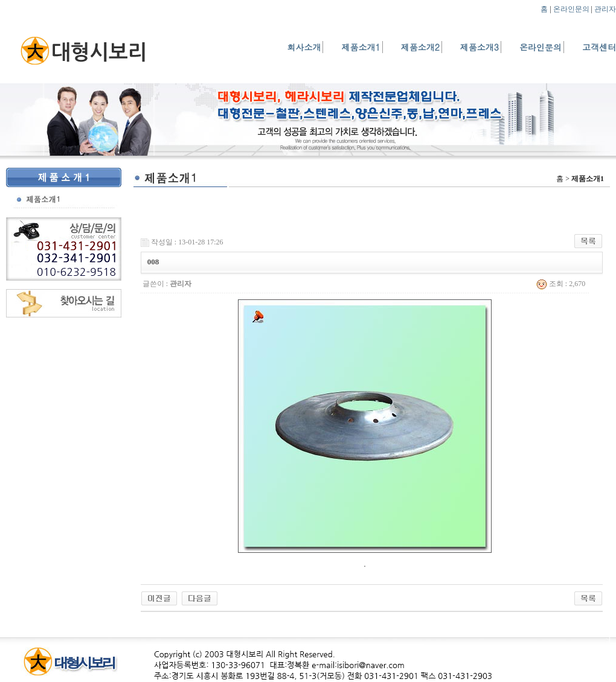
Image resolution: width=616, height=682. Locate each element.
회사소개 (304, 47)
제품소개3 (480, 47)
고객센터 (599, 47)
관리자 (605, 9)
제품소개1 (361, 47)
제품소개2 (420, 47)
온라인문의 (571, 9)
